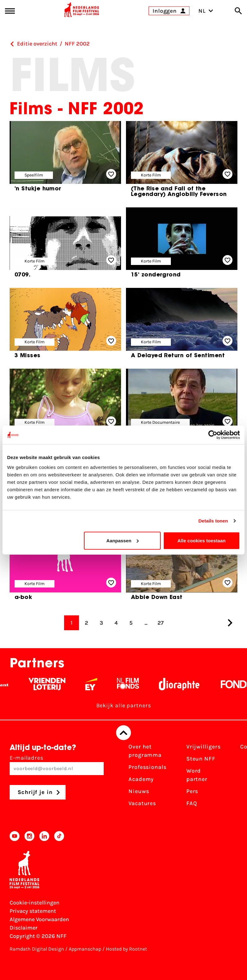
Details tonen (213, 521)
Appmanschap (85, 949)
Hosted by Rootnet (126, 949)
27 (161, 623)
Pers (192, 791)
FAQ (192, 803)
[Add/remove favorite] (111, 174)
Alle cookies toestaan (201, 540)
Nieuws (139, 791)
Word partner (197, 775)
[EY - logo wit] (97, 684)
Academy (141, 779)
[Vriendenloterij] (53, 684)
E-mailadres (57, 765)
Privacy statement (33, 911)
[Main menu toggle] (10, 11)
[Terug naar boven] (123, 733)
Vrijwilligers (204, 747)
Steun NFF (201, 759)
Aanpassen (123, 540)
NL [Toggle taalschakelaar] (206, 11)
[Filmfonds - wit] (134, 684)
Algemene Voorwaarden (39, 919)
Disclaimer (24, 928)
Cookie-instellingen (35, 903)
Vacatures (142, 803)
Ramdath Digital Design (37, 949)
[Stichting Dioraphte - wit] (185, 684)
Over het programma (145, 751)
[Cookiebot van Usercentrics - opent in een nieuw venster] (213, 435)
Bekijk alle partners (124, 705)
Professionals (147, 767)
